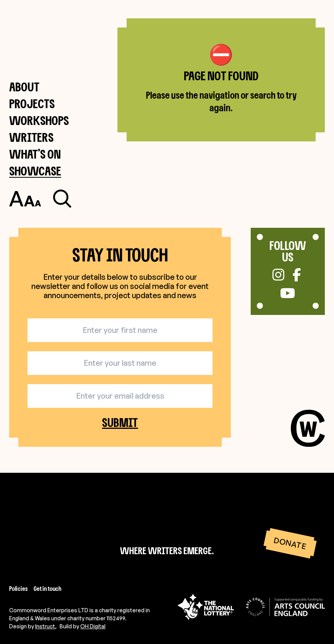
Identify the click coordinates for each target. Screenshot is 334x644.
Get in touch (48, 589)
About (24, 87)
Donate (290, 543)
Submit (120, 423)
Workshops (39, 120)
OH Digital (93, 626)
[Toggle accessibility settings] (25, 199)
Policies (18, 589)
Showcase (35, 171)
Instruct (45, 626)
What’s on (35, 154)
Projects (32, 103)
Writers (31, 137)
